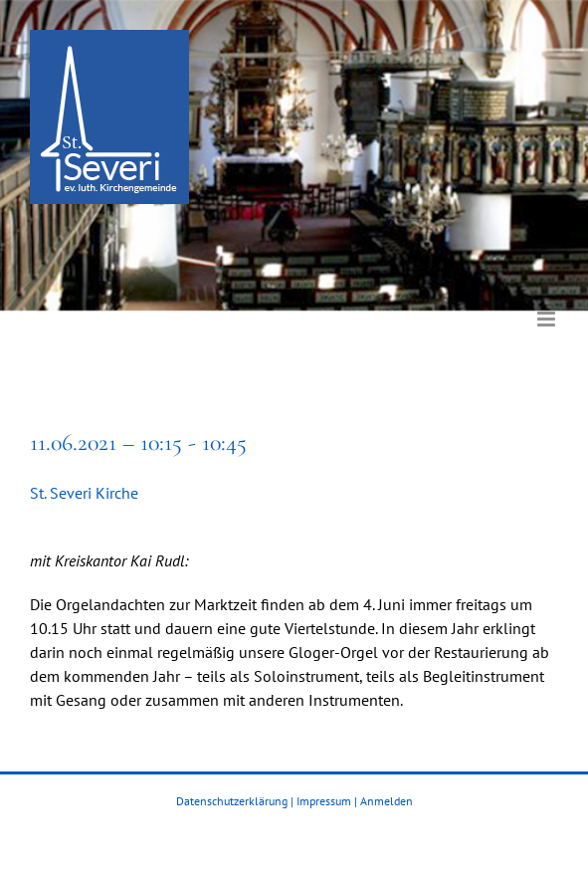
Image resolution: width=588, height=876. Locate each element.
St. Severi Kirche (84, 493)
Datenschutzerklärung (232, 801)
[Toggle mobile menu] (548, 304)
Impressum (324, 801)
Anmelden (387, 801)
